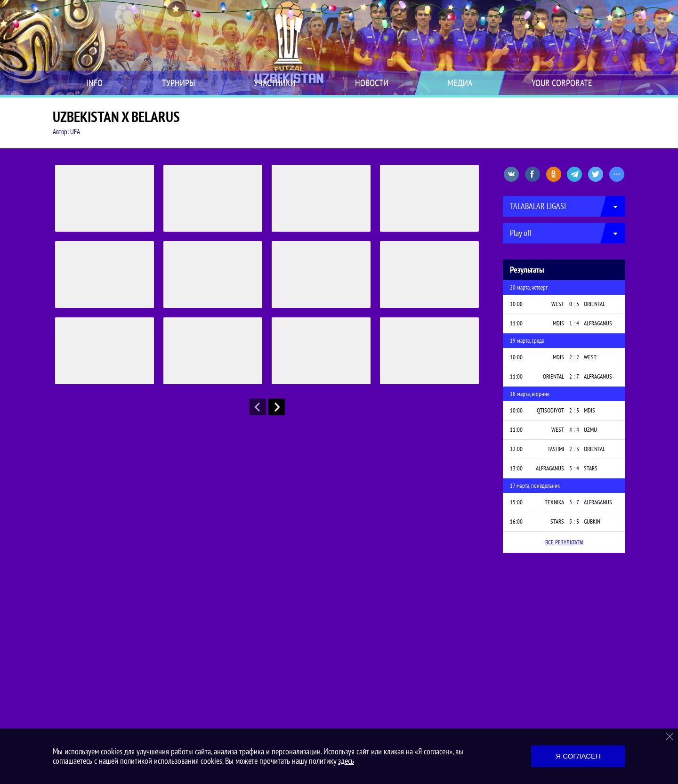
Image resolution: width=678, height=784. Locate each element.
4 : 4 (574, 430)
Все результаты (564, 542)
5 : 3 (574, 521)
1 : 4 (574, 323)
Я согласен (578, 756)
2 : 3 (574, 410)
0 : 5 (574, 304)
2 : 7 (574, 376)
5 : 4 (574, 468)
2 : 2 (574, 357)
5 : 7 (574, 502)
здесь (346, 761)
